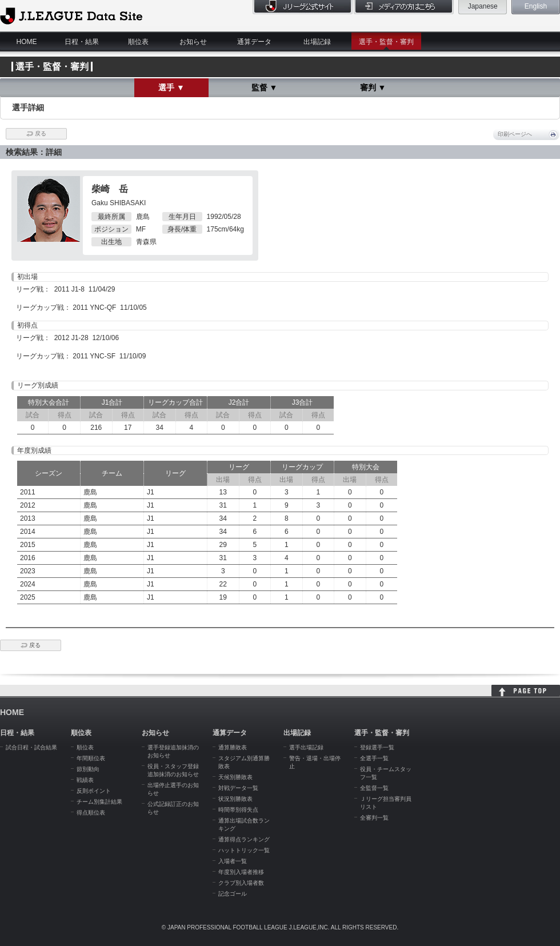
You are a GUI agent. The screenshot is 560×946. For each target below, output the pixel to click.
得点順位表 (91, 813)
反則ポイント (94, 791)
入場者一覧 (233, 861)
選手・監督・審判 (386, 42)
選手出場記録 (306, 747)
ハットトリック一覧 (244, 850)
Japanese (483, 6)
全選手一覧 (374, 758)
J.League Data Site (71, 15)
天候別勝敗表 (235, 777)
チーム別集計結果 (99, 802)
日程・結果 (82, 42)
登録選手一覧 (377, 747)
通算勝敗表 (233, 747)
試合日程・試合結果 (31, 747)
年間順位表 (91, 758)
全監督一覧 (374, 788)
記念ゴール (233, 894)
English (536, 6)
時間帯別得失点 (238, 810)
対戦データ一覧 (238, 788)
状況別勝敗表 (235, 799)
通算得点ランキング (244, 839)
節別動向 (88, 769)
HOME (27, 42)
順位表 (138, 42)
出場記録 (317, 42)
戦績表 (85, 780)
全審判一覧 (374, 818)
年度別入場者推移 (241, 872)
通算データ (254, 42)
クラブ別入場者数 (241, 883)
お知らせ (193, 42)
